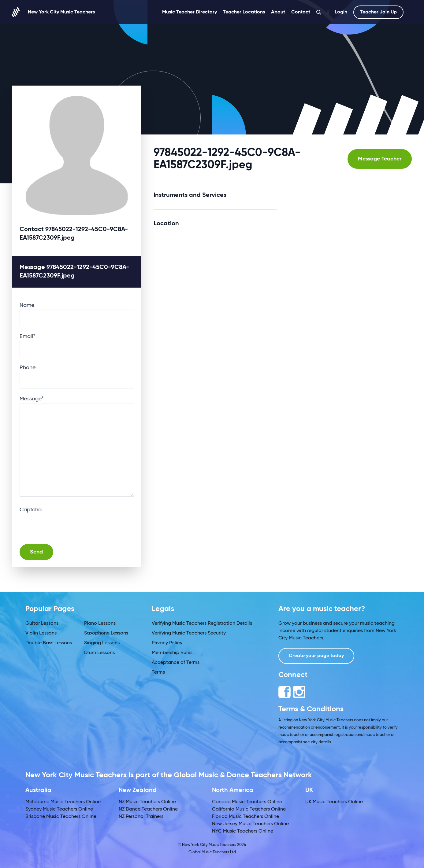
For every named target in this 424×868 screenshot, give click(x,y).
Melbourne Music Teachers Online (63, 802)
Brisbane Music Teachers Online (61, 817)
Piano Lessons (100, 623)
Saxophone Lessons (106, 633)
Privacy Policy (167, 643)
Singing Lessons (102, 643)
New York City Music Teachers (54, 12)
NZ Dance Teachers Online (148, 809)
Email (27, 337)
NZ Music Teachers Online (147, 802)
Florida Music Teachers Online (245, 817)
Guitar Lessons (42, 623)
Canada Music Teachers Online (247, 802)
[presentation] (66, 526)
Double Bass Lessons (49, 643)
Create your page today (316, 656)
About (278, 12)
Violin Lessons (41, 633)
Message (32, 399)
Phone (28, 368)
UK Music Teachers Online (334, 802)
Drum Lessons (99, 653)
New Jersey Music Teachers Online (250, 824)
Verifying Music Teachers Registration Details (202, 623)
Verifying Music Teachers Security (189, 633)
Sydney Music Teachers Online (59, 809)
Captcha (31, 510)
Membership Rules (172, 653)
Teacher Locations (244, 12)
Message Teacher (380, 159)
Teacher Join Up (378, 12)
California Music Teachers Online (249, 809)
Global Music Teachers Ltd (212, 852)
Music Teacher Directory (190, 12)
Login (341, 12)
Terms (158, 672)
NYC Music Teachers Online (243, 831)
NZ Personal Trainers (141, 817)
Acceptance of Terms (176, 663)
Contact (301, 12)
